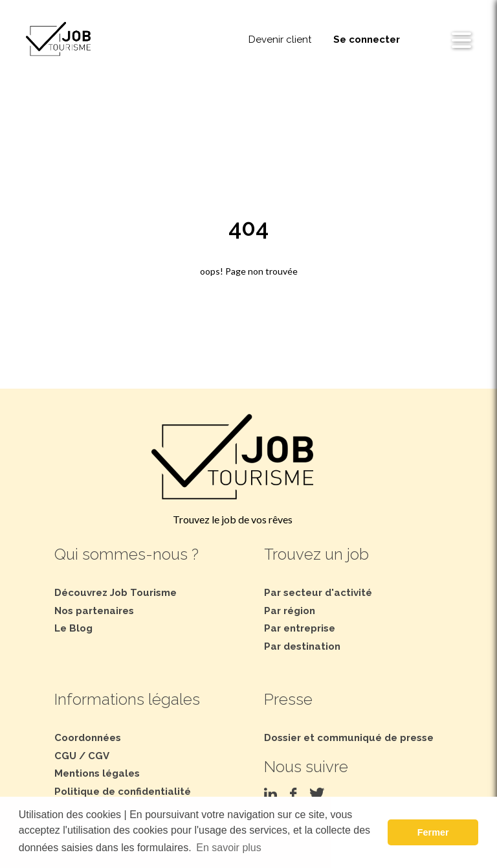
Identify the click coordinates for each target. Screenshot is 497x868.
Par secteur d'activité (318, 593)
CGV (99, 756)
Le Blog (73, 628)
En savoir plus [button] (229, 848)
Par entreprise (300, 628)
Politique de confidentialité (123, 792)
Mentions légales (97, 773)
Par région (290, 611)
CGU (65, 756)
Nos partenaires (94, 611)
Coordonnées (88, 738)
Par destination (302, 646)
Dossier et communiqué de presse (349, 738)
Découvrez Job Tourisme (116, 593)
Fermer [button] (433, 832)
